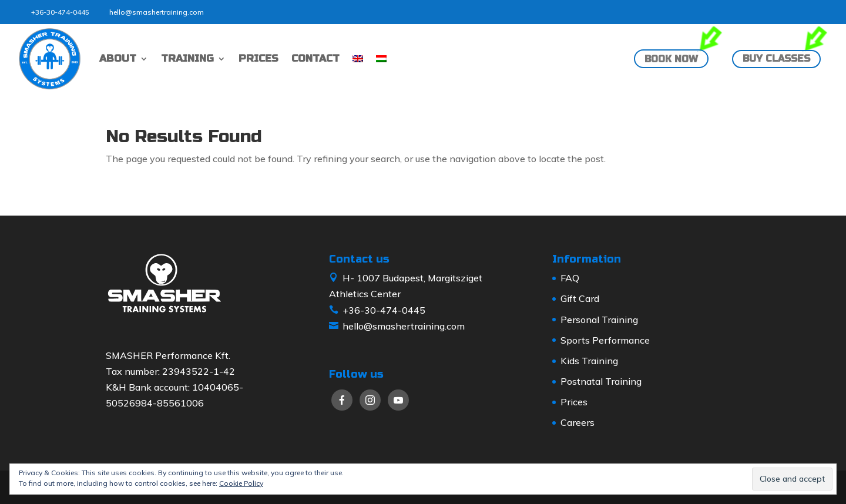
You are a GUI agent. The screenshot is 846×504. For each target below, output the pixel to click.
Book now (671, 59)
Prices (574, 402)
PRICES (258, 58)
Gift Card (580, 298)
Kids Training (589, 361)
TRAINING (187, 58)
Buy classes (776, 58)
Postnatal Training (601, 381)
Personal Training (599, 320)
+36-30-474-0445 (60, 12)
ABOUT (118, 58)
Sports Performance (605, 340)
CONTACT (315, 58)
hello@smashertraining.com (157, 12)
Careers (578, 422)
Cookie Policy (241, 483)
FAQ (570, 278)
